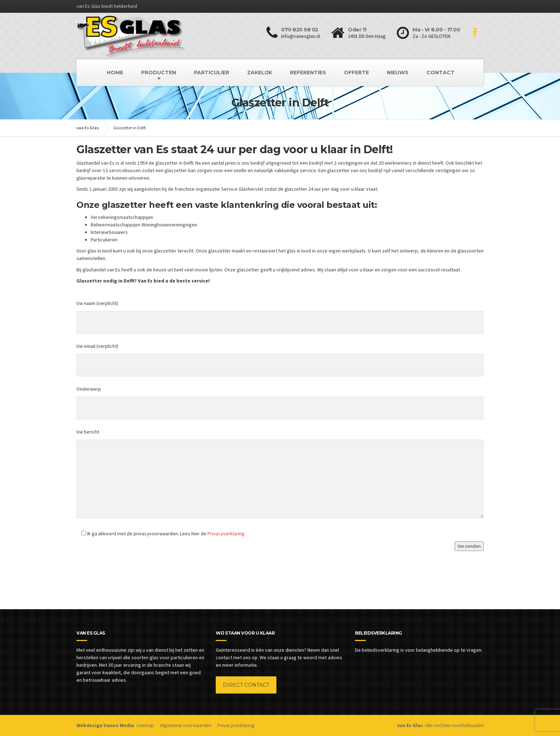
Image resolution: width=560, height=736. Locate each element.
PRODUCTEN (159, 72)
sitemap (145, 725)
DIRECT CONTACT (246, 685)
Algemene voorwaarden (186, 725)
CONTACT (441, 72)
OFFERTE (356, 72)
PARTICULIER (212, 72)
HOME (115, 72)
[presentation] (131, 570)
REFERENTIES (308, 72)
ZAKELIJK (260, 72)
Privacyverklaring (226, 534)
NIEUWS (398, 72)
